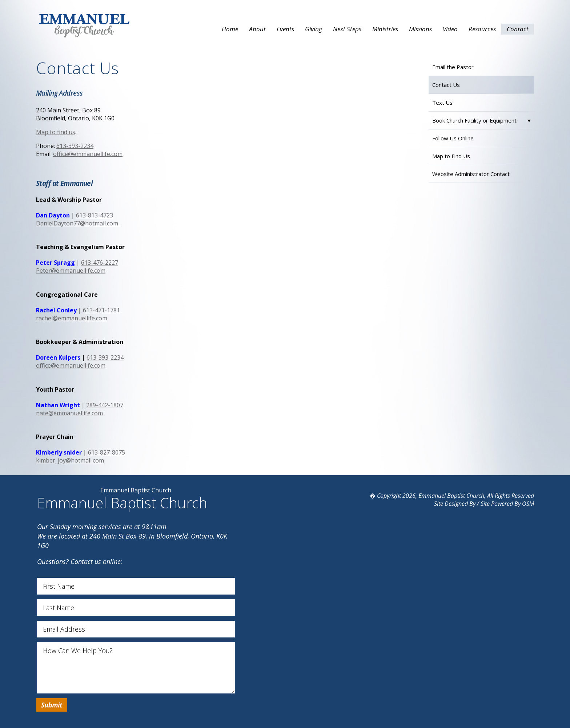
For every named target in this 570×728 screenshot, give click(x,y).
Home (230, 29)
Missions (420, 29)
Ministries (385, 29)
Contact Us (446, 85)
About (257, 29)
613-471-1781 (101, 310)
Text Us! (443, 103)
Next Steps (347, 29)
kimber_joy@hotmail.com (70, 460)
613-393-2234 (75, 146)
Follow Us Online (453, 138)
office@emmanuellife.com (88, 154)
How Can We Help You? (136, 668)
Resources (482, 29)
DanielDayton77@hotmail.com (78, 223)
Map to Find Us (451, 156)
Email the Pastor (453, 67)
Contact (518, 29)
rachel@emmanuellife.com (72, 318)
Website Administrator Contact (471, 174)
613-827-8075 (107, 452)
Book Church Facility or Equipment (474, 120)
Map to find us (56, 132)
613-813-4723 (95, 215)
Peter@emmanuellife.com (71, 271)
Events (285, 29)
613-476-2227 (100, 263)
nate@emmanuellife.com (69, 413)
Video (450, 29)
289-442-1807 (105, 405)
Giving (314, 29)
